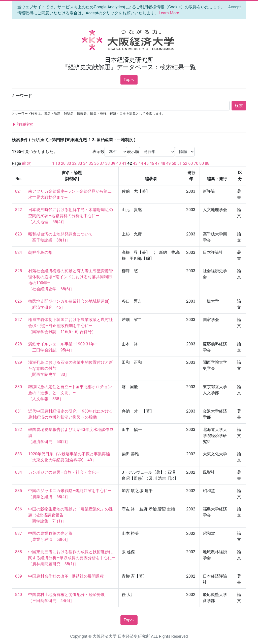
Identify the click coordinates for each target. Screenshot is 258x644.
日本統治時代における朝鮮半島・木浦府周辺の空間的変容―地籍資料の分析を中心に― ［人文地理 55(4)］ (71, 216)
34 (85, 163)
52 (185, 163)
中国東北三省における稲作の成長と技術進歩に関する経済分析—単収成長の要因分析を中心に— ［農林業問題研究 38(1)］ (72, 558)
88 (207, 163)
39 (113, 163)
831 (19, 411)
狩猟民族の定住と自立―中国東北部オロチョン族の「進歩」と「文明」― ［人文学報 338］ (70, 393)
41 (124, 163)
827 (19, 320)
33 (80, 163)
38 (108, 163)
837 (19, 533)
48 (163, 163)
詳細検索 (22, 125)
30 (69, 163)
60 (190, 163)
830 (19, 387)
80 (202, 163)
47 (157, 163)
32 (74, 163)
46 (152, 163)
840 (19, 595)
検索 (239, 106)
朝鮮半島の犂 (40, 252)
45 (146, 163)
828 (19, 344)
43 (135, 163)
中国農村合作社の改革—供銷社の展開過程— (68, 576)
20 (63, 163)
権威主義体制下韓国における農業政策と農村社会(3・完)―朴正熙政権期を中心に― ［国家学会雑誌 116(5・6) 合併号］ (71, 326)
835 (19, 491)
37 (102, 163)
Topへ (129, 80)
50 (174, 163)
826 (19, 301)
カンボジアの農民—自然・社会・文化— (64, 472)
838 (19, 552)
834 (19, 472)
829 (19, 362)
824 (19, 252)
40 (118, 163)
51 (179, 163)
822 (19, 210)
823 (19, 234)
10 (58, 163)
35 (91, 163)
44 (141, 163)
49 (168, 163)
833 (19, 454)
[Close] (235, 7)
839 (19, 576)
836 (19, 509)
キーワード (22, 96)
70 (196, 163)
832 (19, 430)
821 (19, 191)
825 (19, 271)
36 (96, 163)
